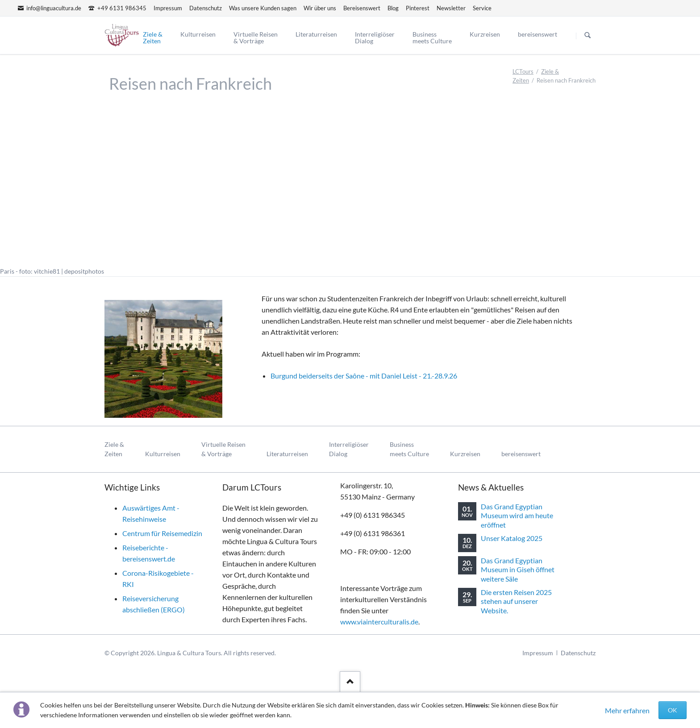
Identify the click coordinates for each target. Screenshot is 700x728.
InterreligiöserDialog (349, 449)
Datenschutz (578, 653)
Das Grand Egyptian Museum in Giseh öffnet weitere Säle (518, 570)
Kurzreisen (465, 454)
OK (673, 710)
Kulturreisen (163, 454)
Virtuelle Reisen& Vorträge (223, 449)
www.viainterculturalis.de (379, 622)
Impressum (538, 653)
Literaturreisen (287, 454)
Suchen (587, 36)
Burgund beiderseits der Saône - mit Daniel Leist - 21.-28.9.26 (364, 376)
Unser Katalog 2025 (512, 538)
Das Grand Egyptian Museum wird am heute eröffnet (517, 516)
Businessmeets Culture (409, 449)
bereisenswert (521, 454)
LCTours (523, 71)
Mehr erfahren (627, 710)
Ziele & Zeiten (114, 449)
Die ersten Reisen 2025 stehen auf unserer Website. (516, 601)
